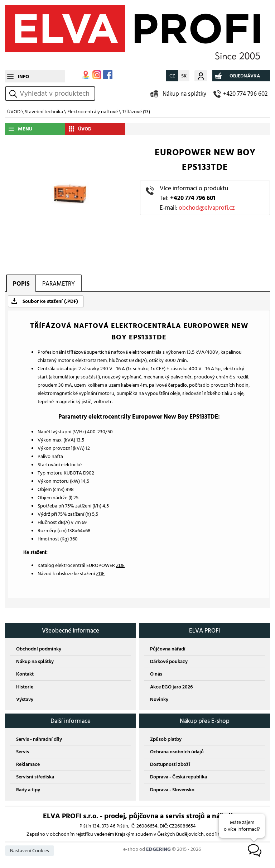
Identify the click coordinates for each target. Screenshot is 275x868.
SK (184, 76)
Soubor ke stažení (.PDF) (50, 301)
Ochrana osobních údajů (177, 752)
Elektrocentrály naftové (93, 112)
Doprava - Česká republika (178, 777)
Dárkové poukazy (169, 661)
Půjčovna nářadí (168, 649)
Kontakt (25, 674)
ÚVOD (14, 112)
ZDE (120, 565)
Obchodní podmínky (39, 649)
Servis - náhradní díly (39, 739)
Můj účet (201, 76)
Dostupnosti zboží (170, 764)
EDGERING (158, 849)
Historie (25, 687)
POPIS (21, 284)
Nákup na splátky (184, 94)
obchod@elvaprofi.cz (207, 208)
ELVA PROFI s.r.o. (137, 35)
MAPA (86, 75)
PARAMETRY (59, 284)
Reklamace (28, 764)
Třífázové (136, 112)
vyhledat (14, 94)
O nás (156, 674)
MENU (25, 129)
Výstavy (25, 699)
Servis (23, 752)
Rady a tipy (28, 790)
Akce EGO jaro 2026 (171, 687)
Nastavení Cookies (30, 851)
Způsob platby (166, 739)
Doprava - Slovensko (172, 790)
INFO (23, 77)
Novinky (159, 699)
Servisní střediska (35, 777)
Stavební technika (44, 112)
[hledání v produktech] (56, 94)
